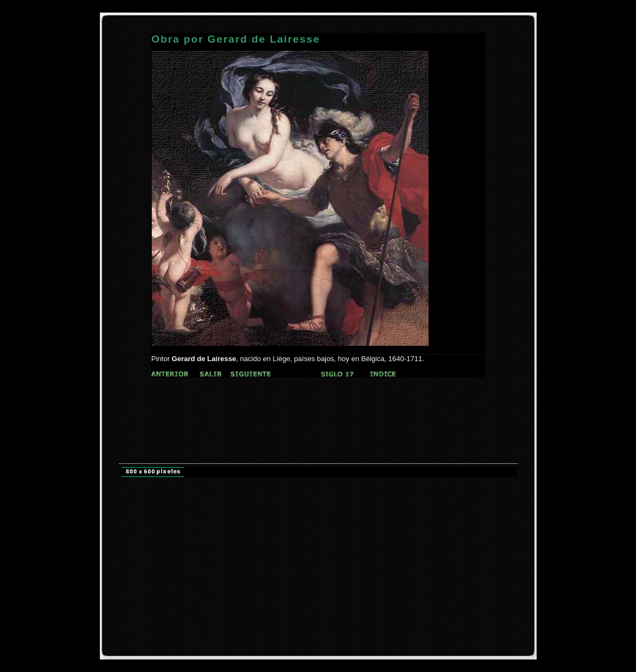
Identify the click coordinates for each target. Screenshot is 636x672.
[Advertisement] (318, 398)
